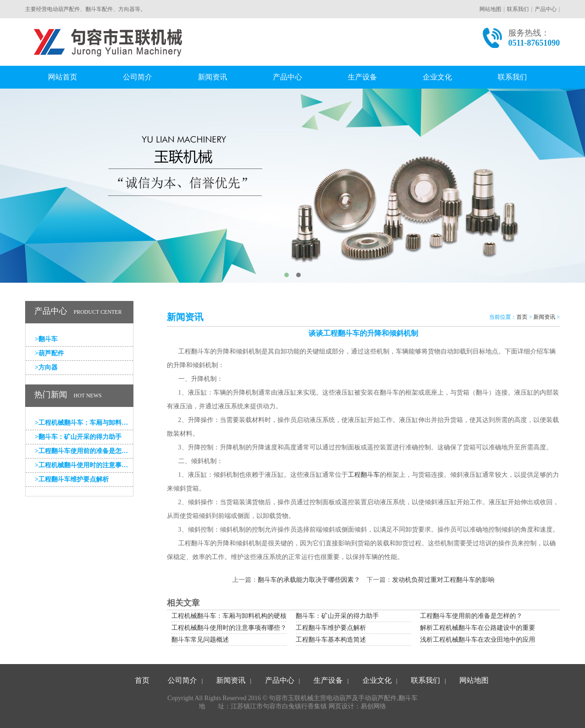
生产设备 (362, 77)
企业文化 (437, 77)
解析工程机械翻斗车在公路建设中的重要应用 (484, 628)
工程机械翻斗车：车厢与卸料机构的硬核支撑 (84, 423)
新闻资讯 (213, 77)
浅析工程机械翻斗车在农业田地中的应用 (478, 640)
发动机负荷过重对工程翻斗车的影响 (443, 580)
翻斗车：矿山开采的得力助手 (78, 437)
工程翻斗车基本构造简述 (331, 640)
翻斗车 (46, 339)
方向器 (46, 367)
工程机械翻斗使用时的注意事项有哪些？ (84, 465)
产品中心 (546, 9)
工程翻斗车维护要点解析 (72, 479)
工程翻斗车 (364, 475)
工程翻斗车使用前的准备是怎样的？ (84, 451)
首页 (522, 317)
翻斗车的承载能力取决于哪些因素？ (309, 580)
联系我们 (518, 9)
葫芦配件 (49, 353)
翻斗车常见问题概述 (200, 640)
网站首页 (63, 77)
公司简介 (138, 77)
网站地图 (490, 9)
